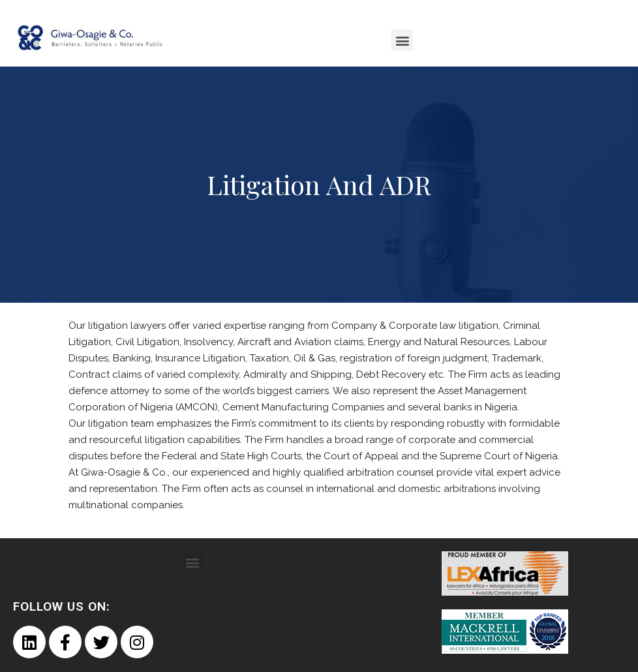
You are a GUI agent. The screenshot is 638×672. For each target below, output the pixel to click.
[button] (402, 40)
